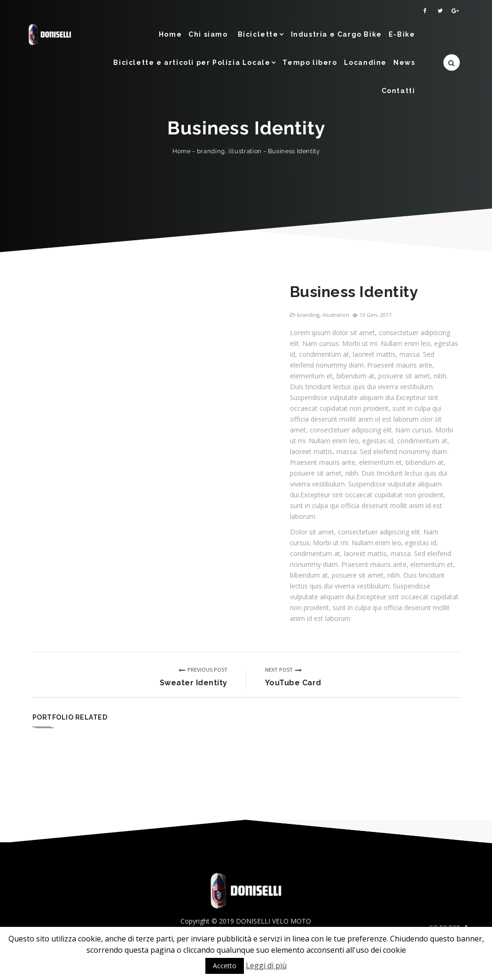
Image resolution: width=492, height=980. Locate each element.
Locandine (365, 63)
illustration (245, 151)
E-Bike (402, 34)
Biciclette (258, 34)
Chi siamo (208, 34)
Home (170, 34)
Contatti (398, 91)
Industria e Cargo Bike (336, 34)
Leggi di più (266, 965)
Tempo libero (310, 63)
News (404, 63)
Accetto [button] (225, 966)
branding (211, 151)
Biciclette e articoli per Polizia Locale (192, 63)
